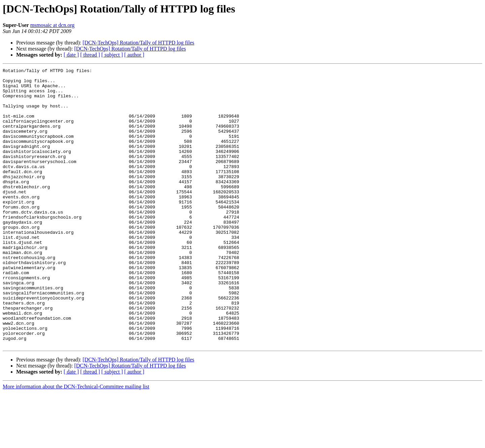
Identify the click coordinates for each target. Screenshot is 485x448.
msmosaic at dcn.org (53, 25)
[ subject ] (112, 55)
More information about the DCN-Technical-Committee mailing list (76, 442)
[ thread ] (90, 55)
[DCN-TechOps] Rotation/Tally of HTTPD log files (138, 43)
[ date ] (71, 55)
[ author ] (134, 55)
